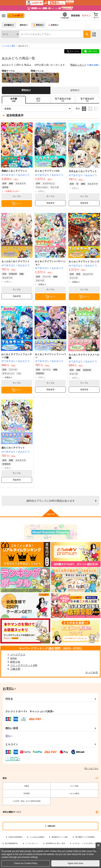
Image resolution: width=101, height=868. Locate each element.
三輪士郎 (15, 670)
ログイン (83, 16)
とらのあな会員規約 (37, 838)
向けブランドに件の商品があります (50, 502)
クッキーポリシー (32, 844)
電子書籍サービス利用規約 (85, 838)
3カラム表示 (84, 110)
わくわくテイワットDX (47, 172)
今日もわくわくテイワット (83, 172)
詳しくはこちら (91, 769)
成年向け (24, 26)
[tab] (38, 101)
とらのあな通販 (8, 47)
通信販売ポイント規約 (60, 838)
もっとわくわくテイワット (15, 262)
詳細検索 (94, 35)
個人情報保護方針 (12, 844)
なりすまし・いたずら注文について (86, 844)
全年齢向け (9, 26)
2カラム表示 (90, 110)
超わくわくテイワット (13, 449)
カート (17, 205)
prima (13, 659)
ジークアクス (18, 656)
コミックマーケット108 (24, 666)
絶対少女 (15, 663)
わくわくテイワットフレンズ (84, 263)
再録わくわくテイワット (83, 66)
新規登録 (71, 16)
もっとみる (92, 673)
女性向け (54, 26)
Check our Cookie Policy (26, 863)
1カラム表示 (96, 110)
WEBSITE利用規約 (16, 838)
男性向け (39, 26)
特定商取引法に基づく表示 (55, 844)
